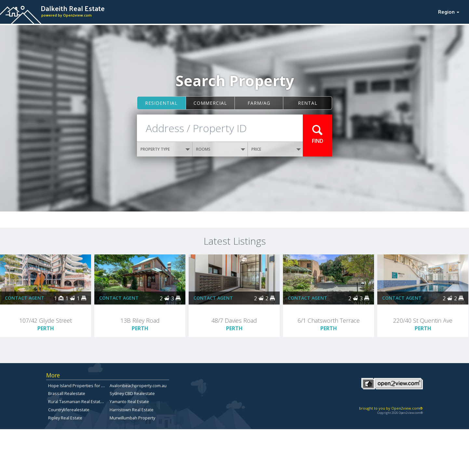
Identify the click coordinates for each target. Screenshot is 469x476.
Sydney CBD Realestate (132, 393)
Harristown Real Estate (132, 410)
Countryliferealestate (69, 410)
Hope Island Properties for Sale (79, 386)
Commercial (210, 103)
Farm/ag (259, 103)
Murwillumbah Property (132, 418)
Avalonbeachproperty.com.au (138, 386)
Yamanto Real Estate (129, 401)
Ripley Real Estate (65, 418)
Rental (308, 103)
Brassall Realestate (67, 393)
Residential (161, 103)
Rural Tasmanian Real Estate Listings (83, 401)
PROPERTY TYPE (165, 149)
